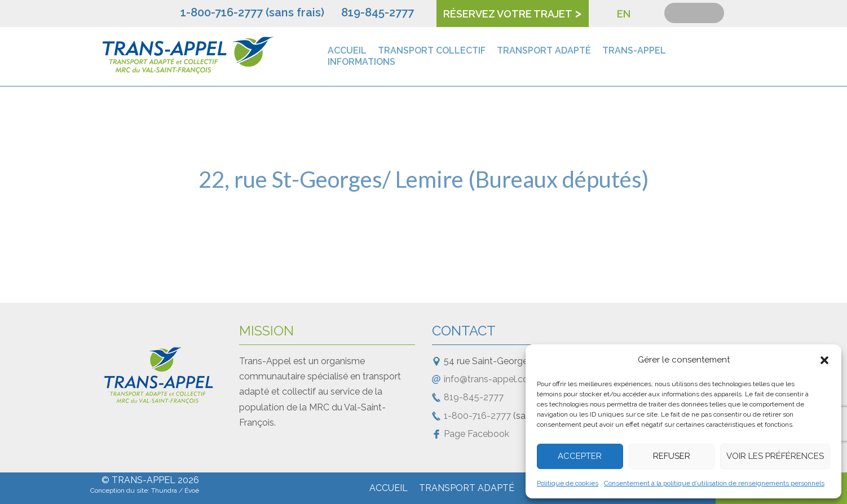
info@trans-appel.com (490, 379)
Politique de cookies (568, 483)
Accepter (580, 456)
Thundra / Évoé (175, 490)
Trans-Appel (634, 50)
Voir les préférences (775, 456)
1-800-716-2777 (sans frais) (252, 12)
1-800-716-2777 (477, 416)
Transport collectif (432, 50)
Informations (361, 62)
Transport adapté (544, 50)
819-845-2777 (378, 12)
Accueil (347, 50)
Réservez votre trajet (508, 14)
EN (624, 14)
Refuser (672, 456)
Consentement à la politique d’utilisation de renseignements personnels (714, 483)
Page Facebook (477, 434)
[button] (824, 360)
